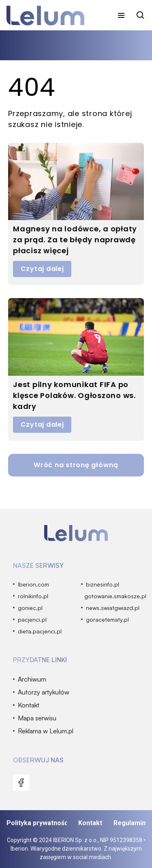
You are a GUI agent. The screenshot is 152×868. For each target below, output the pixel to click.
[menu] (121, 15)
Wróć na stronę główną (76, 465)
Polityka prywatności (37, 823)
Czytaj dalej (42, 269)
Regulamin (130, 823)
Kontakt (90, 823)
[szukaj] (141, 15)
